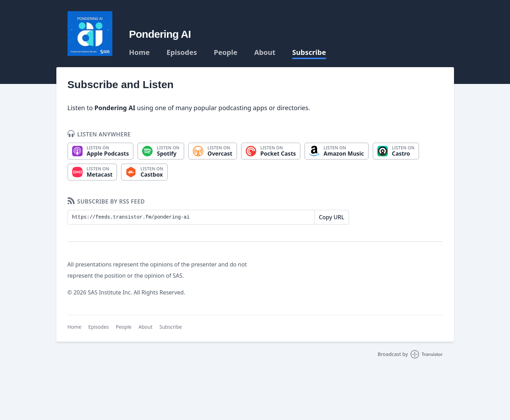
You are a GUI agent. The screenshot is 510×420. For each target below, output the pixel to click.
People (226, 52)
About (265, 52)
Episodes (182, 52)
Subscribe (309, 52)
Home (139, 52)
